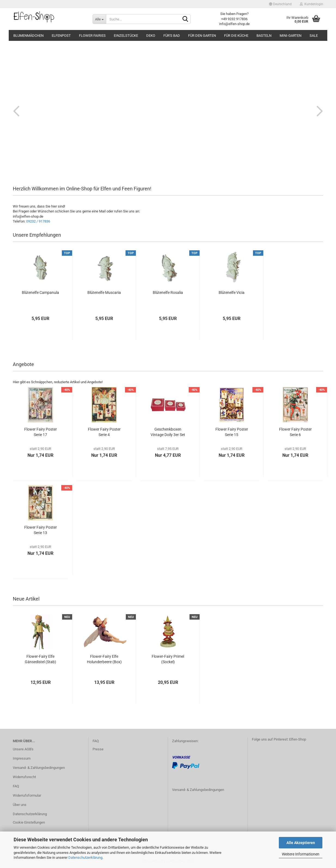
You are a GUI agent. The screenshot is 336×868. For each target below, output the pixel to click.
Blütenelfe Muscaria (104, 293)
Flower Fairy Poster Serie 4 (104, 432)
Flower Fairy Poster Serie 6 (295, 432)
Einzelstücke (126, 36)
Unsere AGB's (23, 749)
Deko (151, 36)
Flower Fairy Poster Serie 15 (232, 432)
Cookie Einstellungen (29, 822)
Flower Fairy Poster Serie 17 (41, 432)
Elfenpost (61, 36)
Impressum (22, 758)
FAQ (16, 786)
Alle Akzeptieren (301, 843)
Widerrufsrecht (24, 777)
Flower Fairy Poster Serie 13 (41, 530)
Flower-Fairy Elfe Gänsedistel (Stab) (40, 659)
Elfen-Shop (298, 739)
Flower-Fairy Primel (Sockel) (168, 659)
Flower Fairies (92, 36)
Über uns (20, 805)
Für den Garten (202, 36)
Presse (98, 749)
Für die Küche (236, 36)
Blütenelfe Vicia (232, 293)
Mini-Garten (291, 36)
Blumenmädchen (28, 36)
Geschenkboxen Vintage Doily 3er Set (168, 432)
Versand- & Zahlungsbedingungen (39, 768)
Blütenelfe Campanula (40, 293)
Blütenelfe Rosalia (168, 293)
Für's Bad (172, 36)
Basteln (264, 36)
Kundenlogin (311, 4)
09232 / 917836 (38, 221)
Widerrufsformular (27, 795)
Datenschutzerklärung (85, 858)
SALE (314, 36)
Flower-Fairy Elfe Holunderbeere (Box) (104, 659)
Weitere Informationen (301, 854)
